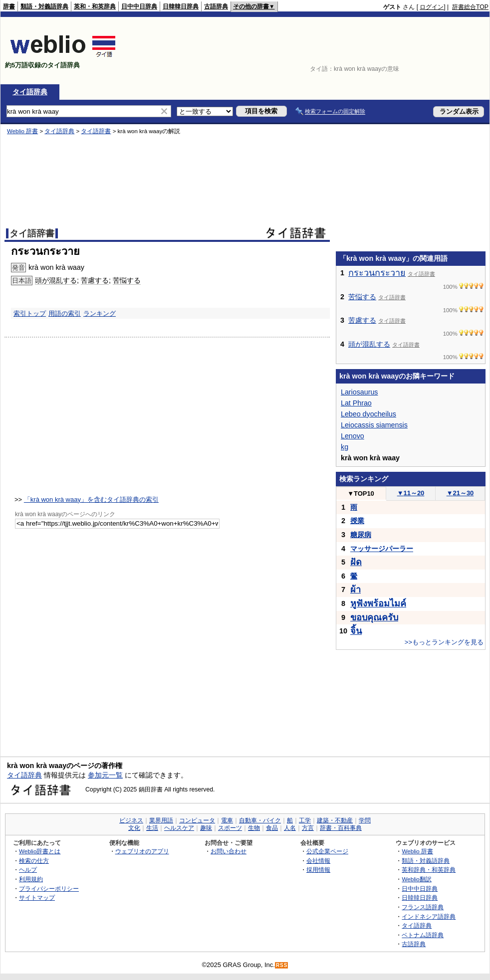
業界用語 (161, 820)
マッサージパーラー (382, 549)
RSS (282, 965)
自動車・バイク (260, 820)
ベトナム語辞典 (423, 935)
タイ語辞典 (30, 92)
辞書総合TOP (470, 7)
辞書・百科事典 (341, 828)
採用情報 (318, 870)
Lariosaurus (359, 392)
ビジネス (131, 820)
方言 (308, 828)
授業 (357, 521)
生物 (254, 828)
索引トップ (30, 313)
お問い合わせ (229, 851)
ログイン (432, 7)
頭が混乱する (56, 280)
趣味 (206, 828)
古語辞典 (216, 6)
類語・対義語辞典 (44, 6)
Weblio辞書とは (40, 851)
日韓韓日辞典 (181, 6)
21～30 (460, 493)
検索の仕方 (34, 861)
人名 (290, 828)
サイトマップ (37, 897)
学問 (365, 820)
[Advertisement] (444, 51)
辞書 (9, 6)
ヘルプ (28, 870)
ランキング (100, 313)
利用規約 (31, 879)
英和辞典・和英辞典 (429, 870)
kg (345, 447)
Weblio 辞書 (22, 131)
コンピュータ (197, 820)
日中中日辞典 (139, 6)
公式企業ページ (327, 851)
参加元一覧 (105, 775)
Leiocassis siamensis (374, 425)
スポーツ (230, 828)
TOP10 (361, 493)
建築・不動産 (335, 820)
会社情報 (318, 861)
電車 (227, 820)
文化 (134, 828)
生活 (152, 828)
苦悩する (127, 280)
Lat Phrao (356, 403)
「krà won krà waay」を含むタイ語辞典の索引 (91, 499)
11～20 (411, 493)
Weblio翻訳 (416, 879)
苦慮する (95, 280)
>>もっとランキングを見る (444, 642)
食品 (272, 828)
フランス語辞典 (423, 907)
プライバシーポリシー (49, 888)
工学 (305, 820)
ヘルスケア (179, 828)
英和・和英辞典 (95, 6)
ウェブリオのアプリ (142, 851)
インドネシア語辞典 (429, 916)
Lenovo (353, 436)
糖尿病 (361, 535)
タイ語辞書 (96, 131)
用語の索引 (65, 313)
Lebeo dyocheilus (368, 414)
